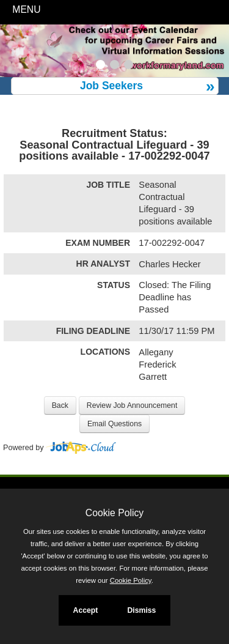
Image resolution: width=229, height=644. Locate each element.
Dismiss (141, 610)
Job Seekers (111, 86)
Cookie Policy (114, 513)
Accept (86, 610)
